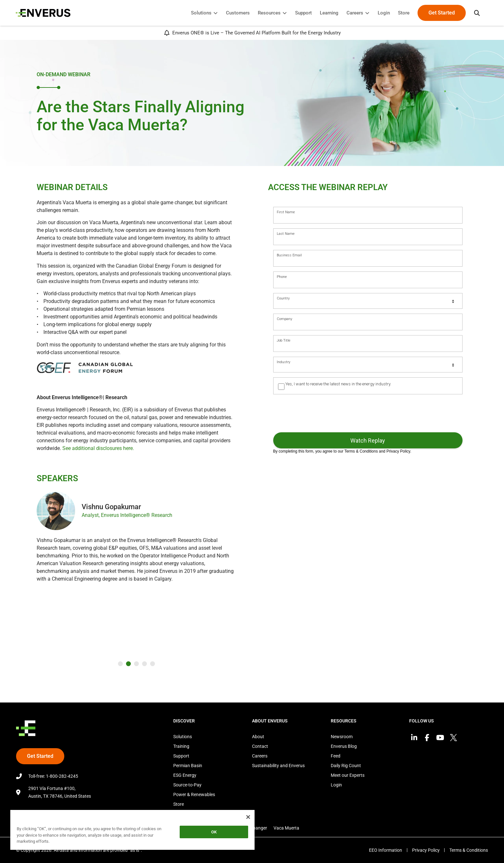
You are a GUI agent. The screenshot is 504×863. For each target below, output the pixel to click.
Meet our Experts (348, 775)
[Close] (248, 817)
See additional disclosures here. (98, 448)
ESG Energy (185, 775)
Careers (260, 756)
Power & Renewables (194, 794)
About (258, 737)
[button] (477, 13)
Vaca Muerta (286, 828)
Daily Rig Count (346, 766)
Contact (260, 746)
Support (181, 756)
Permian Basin (188, 766)
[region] (132, 831)
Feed (336, 756)
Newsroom (342, 737)
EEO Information (385, 850)
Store (179, 804)
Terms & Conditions (469, 850)
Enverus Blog (344, 746)
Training (181, 746)
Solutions (183, 737)
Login (336, 785)
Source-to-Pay (187, 785)
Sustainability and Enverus (278, 766)
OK (214, 832)
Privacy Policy (426, 850)
